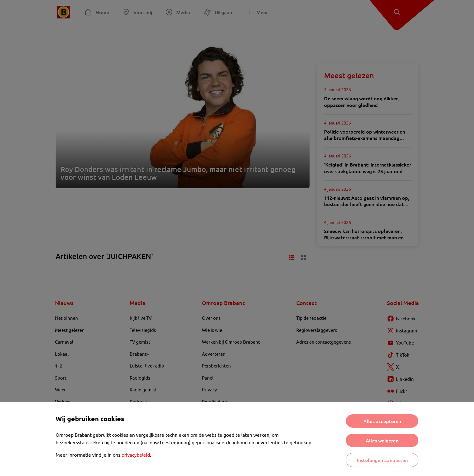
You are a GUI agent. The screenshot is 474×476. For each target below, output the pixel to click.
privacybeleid (136, 455)
